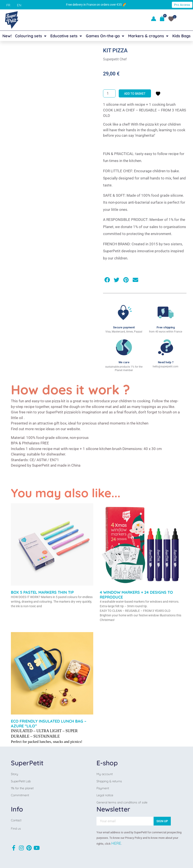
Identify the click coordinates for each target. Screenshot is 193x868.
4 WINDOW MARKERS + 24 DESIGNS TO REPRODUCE (136, 595)
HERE (116, 843)
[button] (107, 280)
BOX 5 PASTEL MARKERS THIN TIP (42, 592)
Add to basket (135, 93)
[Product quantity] (109, 93)
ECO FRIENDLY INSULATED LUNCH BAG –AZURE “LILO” (49, 724)
